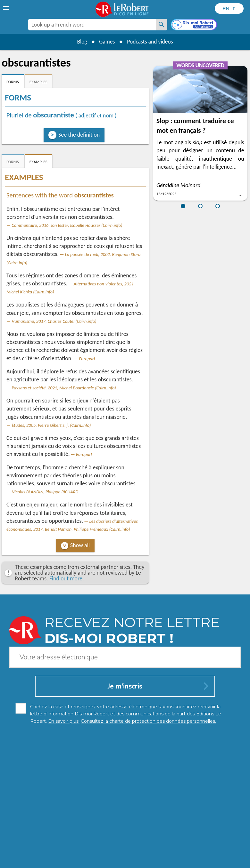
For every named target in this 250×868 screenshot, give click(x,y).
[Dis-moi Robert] (195, 25)
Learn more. (136, 845)
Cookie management (150, 855)
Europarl (87, 359)
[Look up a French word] (162, 25)
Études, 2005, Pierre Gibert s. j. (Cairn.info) (51, 425)
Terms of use (189, 855)
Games (106, 42)
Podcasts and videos (151, 42)
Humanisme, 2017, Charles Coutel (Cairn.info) (54, 321)
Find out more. (67, 578)
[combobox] (92, 25)
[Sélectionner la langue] (229, 8)
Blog (81, 42)
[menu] (6, 8)
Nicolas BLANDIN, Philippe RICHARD (45, 492)
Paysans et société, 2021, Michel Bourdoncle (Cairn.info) (64, 388)
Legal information (106, 855)
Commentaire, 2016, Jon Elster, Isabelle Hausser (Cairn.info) (67, 225)
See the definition (79, 135)
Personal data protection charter (50, 855)
